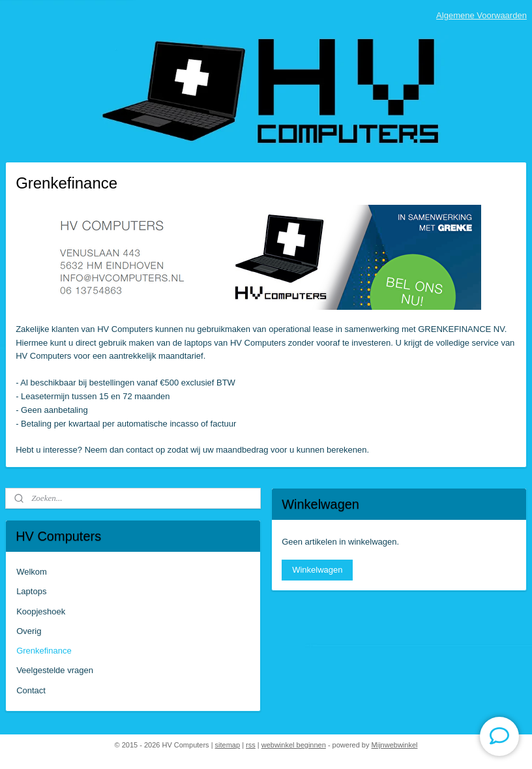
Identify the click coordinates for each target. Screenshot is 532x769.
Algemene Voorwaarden (481, 15)
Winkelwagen (317, 570)
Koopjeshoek (41, 611)
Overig (29, 631)
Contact (31, 690)
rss (251, 745)
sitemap (228, 745)
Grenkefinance (44, 651)
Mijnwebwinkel (395, 745)
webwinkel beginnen (294, 745)
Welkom (32, 572)
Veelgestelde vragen (55, 670)
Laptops (31, 591)
